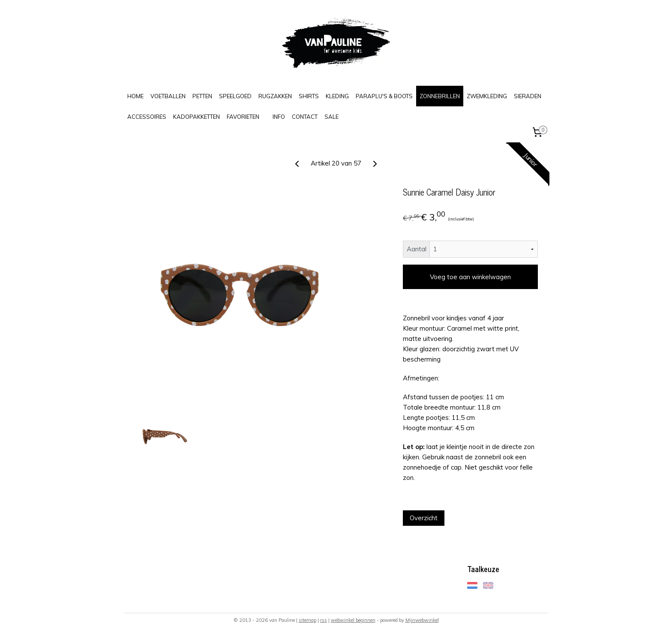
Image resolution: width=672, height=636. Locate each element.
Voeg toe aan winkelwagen (470, 277)
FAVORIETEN (243, 117)
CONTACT (305, 117)
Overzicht (424, 518)
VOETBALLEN (168, 96)
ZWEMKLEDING (487, 96)
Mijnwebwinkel (422, 620)
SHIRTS (309, 96)
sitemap (307, 620)
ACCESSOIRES (147, 117)
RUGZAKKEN (275, 96)
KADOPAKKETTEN (196, 117)
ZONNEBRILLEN (440, 96)
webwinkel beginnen (353, 620)
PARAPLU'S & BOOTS (384, 96)
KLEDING (337, 96)
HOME (135, 96)
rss (324, 620)
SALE (331, 117)
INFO (279, 117)
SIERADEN (528, 96)
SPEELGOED (235, 96)
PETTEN (202, 96)
